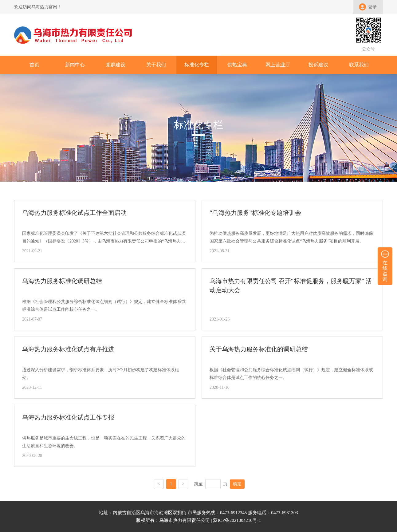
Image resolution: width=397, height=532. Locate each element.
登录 (372, 7)
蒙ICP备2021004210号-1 (237, 520)
